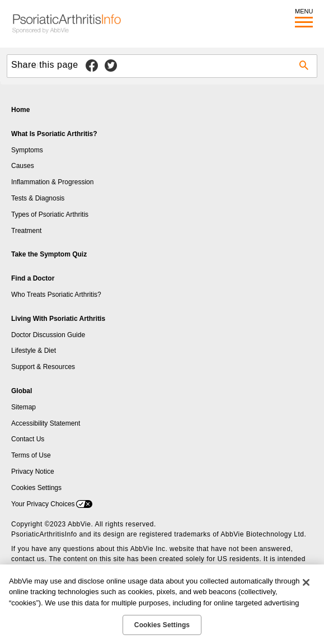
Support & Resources (43, 367)
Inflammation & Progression (52, 182)
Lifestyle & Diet (34, 351)
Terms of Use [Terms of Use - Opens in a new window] (31, 455)
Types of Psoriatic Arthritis (50, 214)
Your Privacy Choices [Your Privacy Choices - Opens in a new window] (43, 504)
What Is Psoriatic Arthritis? (54, 134)
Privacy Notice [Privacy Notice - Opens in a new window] (33, 472)
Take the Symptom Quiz (49, 254)
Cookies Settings (36, 488)
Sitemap (24, 407)
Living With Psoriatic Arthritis (58, 319)
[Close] (306, 582)
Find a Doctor (33, 278)
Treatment (26, 231)
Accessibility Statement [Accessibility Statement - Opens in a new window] (46, 423)
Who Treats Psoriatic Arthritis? (56, 295)
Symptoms (27, 150)
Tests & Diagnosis (38, 198)
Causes (23, 166)
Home (20, 110)
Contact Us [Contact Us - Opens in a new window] (28, 439)
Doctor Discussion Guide (48, 335)
